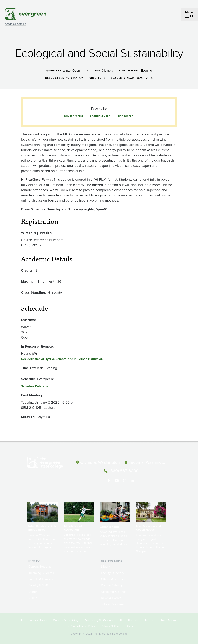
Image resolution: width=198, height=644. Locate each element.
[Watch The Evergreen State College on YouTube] (116, 480)
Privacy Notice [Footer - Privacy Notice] (110, 626)
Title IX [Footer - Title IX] (129, 626)
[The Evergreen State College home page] (49, 463)
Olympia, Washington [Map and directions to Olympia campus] (100, 462)
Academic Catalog (15, 24)
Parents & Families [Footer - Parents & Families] (41, 579)
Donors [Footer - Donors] (33, 591)
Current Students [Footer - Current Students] (40, 566)
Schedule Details (33, 386)
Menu (189, 12)
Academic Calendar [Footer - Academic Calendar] (114, 591)
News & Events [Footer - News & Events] (111, 597)
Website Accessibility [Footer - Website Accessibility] (66, 620)
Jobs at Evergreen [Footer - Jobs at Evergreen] (113, 604)
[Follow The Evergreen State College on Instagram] (124, 480)
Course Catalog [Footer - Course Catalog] (111, 585)
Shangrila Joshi (100, 116)
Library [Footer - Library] (105, 566)
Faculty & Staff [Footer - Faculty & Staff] (38, 585)
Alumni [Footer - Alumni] (33, 597)
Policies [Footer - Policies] (149, 620)
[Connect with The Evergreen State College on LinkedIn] (132, 480)
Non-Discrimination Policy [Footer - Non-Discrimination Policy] (80, 626)
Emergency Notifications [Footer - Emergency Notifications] (99, 620)
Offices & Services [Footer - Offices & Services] (113, 579)
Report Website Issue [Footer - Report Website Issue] (34, 620)
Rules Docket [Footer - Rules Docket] (169, 620)
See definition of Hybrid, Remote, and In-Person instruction (62, 359)
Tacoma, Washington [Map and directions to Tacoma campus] (148, 462)
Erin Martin (126, 116)
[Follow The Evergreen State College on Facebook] (109, 480)
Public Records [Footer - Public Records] (129, 620)
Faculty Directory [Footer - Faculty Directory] (112, 573)
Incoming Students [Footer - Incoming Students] (41, 573)
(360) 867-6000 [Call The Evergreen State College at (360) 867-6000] (124, 471)
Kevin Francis (74, 116)
